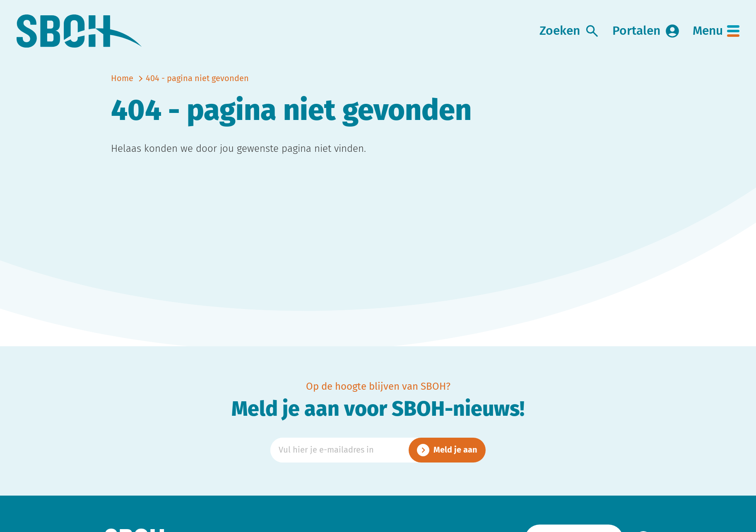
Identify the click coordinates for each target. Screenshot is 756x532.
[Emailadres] (378, 450)
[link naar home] (79, 31)
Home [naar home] (122, 79)
